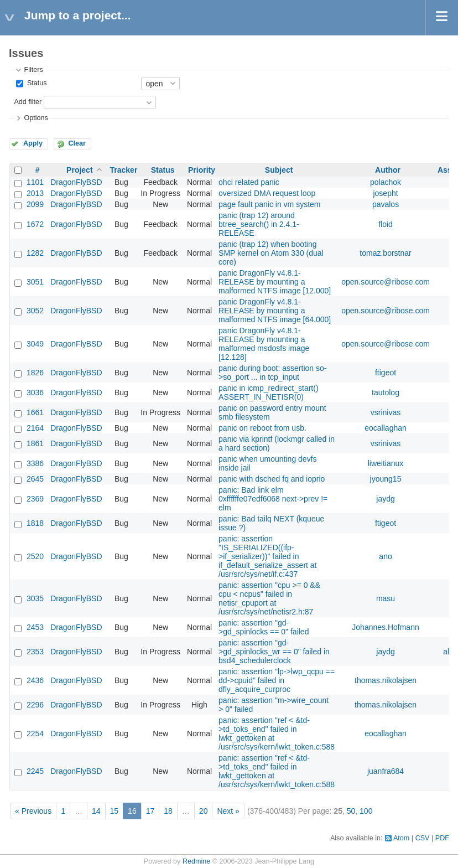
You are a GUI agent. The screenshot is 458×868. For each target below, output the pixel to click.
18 (168, 811)
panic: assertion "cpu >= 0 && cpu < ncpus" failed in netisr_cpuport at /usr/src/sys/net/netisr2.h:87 (269, 598)
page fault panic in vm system (269, 204)
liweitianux (386, 463)
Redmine (196, 861)
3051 (35, 282)
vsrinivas (386, 412)
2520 (35, 556)
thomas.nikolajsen (386, 680)
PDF (442, 838)
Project (79, 170)
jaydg (385, 499)
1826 (35, 373)
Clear (77, 143)
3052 (35, 311)
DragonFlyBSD (76, 182)
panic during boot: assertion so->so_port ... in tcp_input (272, 373)
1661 (35, 412)
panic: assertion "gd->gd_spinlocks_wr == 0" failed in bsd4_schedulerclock (274, 652)
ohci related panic (249, 182)
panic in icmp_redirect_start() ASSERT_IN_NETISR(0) (269, 392)
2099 (35, 204)
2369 (35, 499)
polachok (386, 182)
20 (204, 811)
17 (150, 811)
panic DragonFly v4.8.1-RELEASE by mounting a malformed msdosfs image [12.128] (264, 344)
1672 (35, 224)
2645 (35, 479)
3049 (35, 344)
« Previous (33, 811)
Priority (202, 170)
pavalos (386, 204)
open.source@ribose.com (386, 282)
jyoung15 (386, 479)
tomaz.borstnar (385, 253)
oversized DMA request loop (267, 193)
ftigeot (386, 373)
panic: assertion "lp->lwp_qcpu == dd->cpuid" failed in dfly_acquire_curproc (277, 680)
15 (114, 811)
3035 (35, 598)
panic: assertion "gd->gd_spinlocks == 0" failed (264, 627)
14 (96, 811)
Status (36, 83)
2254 (35, 733)
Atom (401, 838)
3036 (35, 392)
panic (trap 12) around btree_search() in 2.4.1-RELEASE (259, 224)
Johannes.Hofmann (385, 627)
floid (386, 224)
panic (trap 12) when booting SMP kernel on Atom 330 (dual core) (271, 253)
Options (36, 118)
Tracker (124, 170)
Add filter (28, 102)
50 (351, 811)
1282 (35, 253)
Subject (279, 170)
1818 (35, 523)
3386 (35, 463)
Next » (228, 811)
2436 (35, 680)
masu (386, 598)
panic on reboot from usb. (262, 428)
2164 (35, 428)
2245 (35, 771)
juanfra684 (386, 771)
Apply (33, 143)
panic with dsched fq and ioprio (272, 479)
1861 (35, 443)
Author (388, 170)
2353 (35, 652)
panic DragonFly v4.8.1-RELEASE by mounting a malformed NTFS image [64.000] (275, 311)
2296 (35, 705)
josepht (385, 193)
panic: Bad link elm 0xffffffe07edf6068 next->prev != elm (273, 499)
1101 (35, 182)
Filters (33, 70)
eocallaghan (386, 428)
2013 (35, 193)
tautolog (386, 392)
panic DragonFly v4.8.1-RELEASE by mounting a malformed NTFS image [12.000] (275, 282)
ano (385, 556)
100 (366, 811)
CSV (423, 838)
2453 (35, 627)
